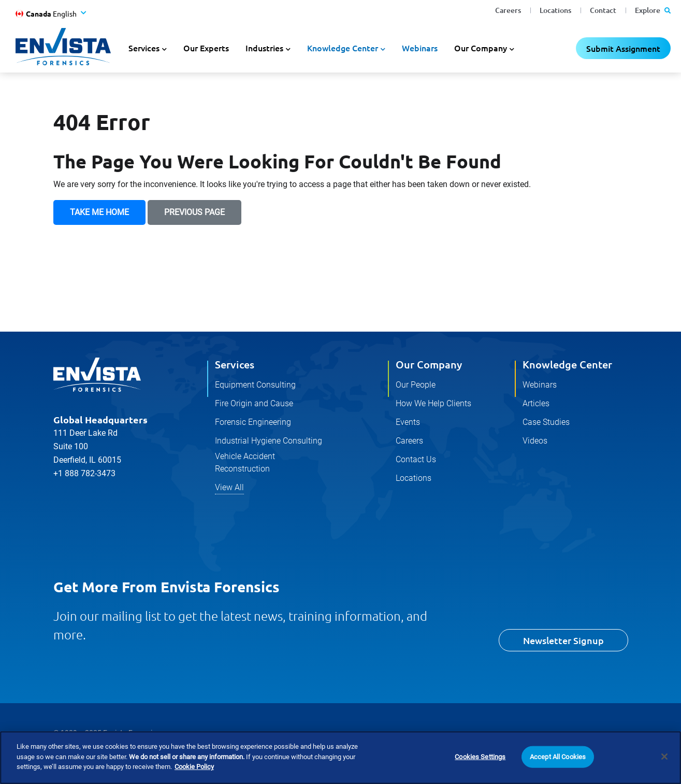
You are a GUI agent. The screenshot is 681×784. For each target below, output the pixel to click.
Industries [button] (264, 48)
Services (235, 364)
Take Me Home (99, 212)
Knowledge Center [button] (343, 48)
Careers (508, 10)
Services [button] (144, 48)
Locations (555, 10)
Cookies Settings (480, 758)
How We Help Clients (433, 403)
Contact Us (416, 459)
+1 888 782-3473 (84, 473)
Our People (416, 385)
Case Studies (546, 422)
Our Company (429, 364)
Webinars (420, 48)
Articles (536, 403)
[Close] (664, 758)
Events (408, 422)
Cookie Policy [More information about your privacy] (194, 768)
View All (229, 487)
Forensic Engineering (253, 422)
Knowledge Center (567, 364)
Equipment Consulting (255, 385)
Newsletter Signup (563, 640)
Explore (653, 10)
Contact (603, 10)
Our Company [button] (481, 48)
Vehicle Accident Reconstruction (245, 462)
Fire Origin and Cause (254, 403)
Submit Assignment (623, 48)
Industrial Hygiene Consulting (269, 441)
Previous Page (194, 212)
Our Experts (206, 48)
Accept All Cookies (558, 758)
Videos (535, 441)
